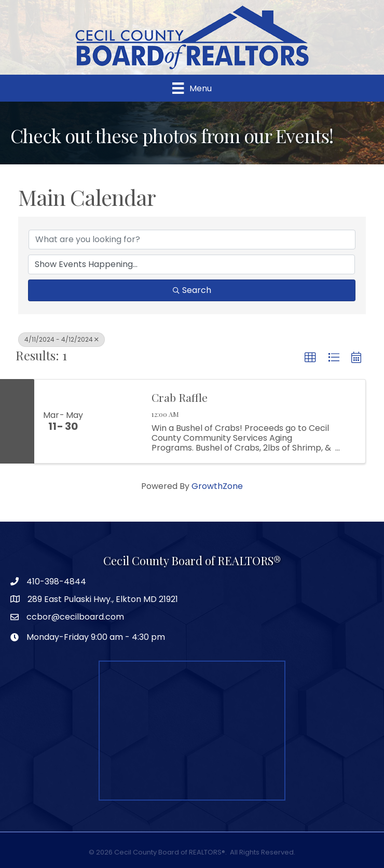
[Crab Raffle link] (116, 422)
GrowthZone (217, 486)
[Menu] (192, 88)
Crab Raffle (180, 397)
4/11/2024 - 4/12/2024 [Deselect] (61, 339)
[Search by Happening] (191, 264)
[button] (310, 358)
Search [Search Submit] (192, 290)
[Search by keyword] (192, 240)
